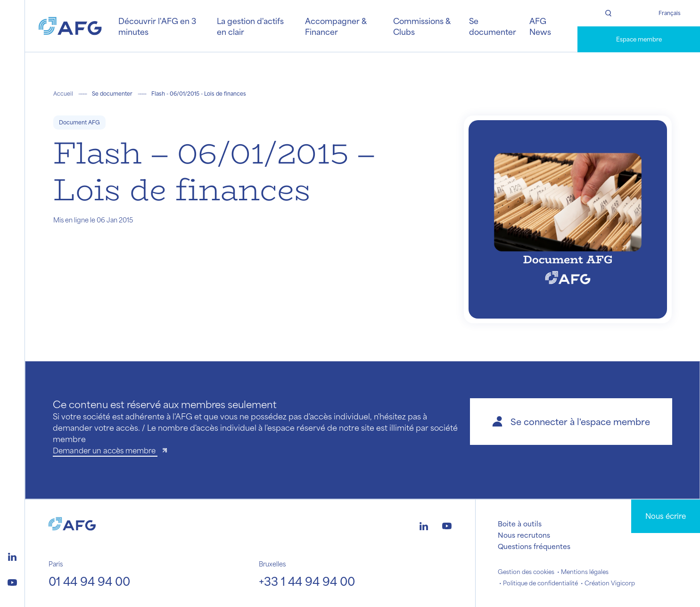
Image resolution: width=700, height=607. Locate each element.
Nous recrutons (524, 535)
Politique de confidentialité (540, 583)
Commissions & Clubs (422, 26)
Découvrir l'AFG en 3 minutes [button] (157, 26)
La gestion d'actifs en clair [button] (250, 26)
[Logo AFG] (70, 26)
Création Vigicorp (610, 583)
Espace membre (639, 39)
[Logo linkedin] (12, 556)
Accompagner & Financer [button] (336, 26)
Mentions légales (585, 572)
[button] (571, 422)
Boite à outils (520, 524)
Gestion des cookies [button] (526, 572)
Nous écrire (666, 516)
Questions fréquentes (534, 546)
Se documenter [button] (493, 26)
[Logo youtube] (12, 581)
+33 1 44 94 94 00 (307, 581)
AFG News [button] (540, 26)
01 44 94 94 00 (89, 581)
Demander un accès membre (105, 450)
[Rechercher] (608, 13)
